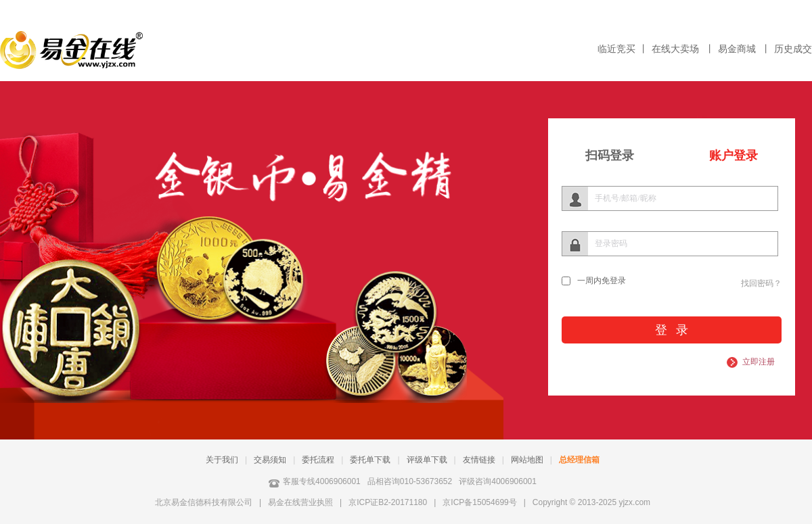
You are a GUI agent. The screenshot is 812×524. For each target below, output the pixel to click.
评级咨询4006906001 (498, 481)
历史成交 (793, 49)
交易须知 (270, 460)
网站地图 (527, 460)
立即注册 (759, 362)
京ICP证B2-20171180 (388, 502)
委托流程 (318, 460)
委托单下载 (370, 460)
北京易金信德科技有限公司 (204, 502)
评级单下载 (427, 460)
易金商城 (738, 49)
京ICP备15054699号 (479, 502)
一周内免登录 (602, 281)
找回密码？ (761, 283)
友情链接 (479, 460)
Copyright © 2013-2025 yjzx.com (591, 502)
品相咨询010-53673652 (410, 481)
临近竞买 (616, 49)
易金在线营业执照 (300, 502)
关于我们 (222, 460)
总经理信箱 (579, 460)
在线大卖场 (677, 49)
